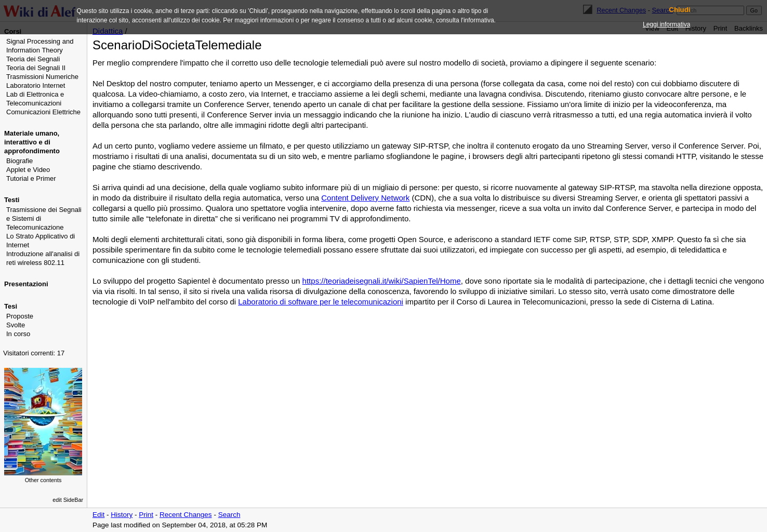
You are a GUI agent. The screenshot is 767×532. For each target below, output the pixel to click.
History (122, 515)
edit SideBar (68, 500)
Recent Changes (186, 515)
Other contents (43, 480)
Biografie (19, 161)
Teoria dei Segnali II (36, 68)
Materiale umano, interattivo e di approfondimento (32, 142)
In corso (18, 334)
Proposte (20, 316)
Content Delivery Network (365, 198)
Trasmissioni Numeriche (42, 77)
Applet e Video (28, 170)
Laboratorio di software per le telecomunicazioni (321, 302)
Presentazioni (26, 284)
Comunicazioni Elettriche (43, 112)
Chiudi (679, 10)
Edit (98, 515)
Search (229, 515)
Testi (12, 200)
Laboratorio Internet (36, 85)
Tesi (11, 306)
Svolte (16, 325)
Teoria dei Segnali (33, 59)
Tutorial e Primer (31, 178)
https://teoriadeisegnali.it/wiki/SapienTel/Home (382, 281)
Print (146, 515)
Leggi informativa (666, 24)
